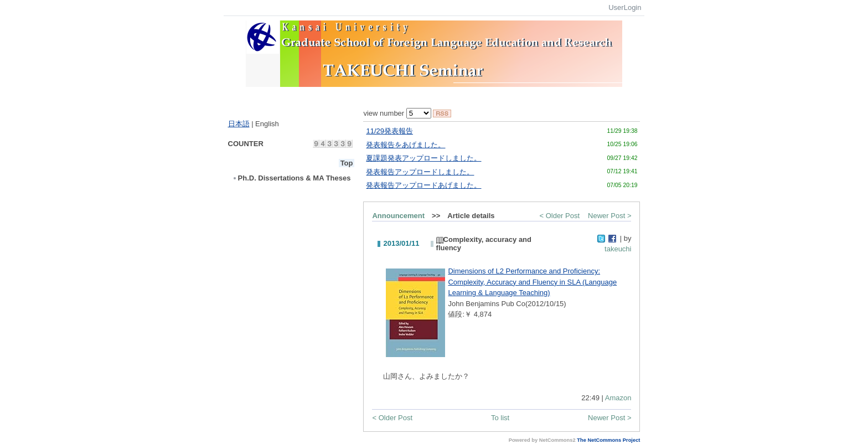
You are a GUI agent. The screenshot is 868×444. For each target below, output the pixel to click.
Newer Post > (609, 216)
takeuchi (618, 249)
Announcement (398, 216)
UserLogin (625, 7)
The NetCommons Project (608, 440)
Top (347, 163)
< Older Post (559, 216)
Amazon (618, 398)
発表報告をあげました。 (405, 145)
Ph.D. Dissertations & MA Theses (291, 178)
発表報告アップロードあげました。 (423, 185)
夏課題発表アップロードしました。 (423, 158)
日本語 (239, 124)
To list (500, 418)
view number (397, 113)
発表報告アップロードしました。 (420, 172)
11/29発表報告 (389, 131)
